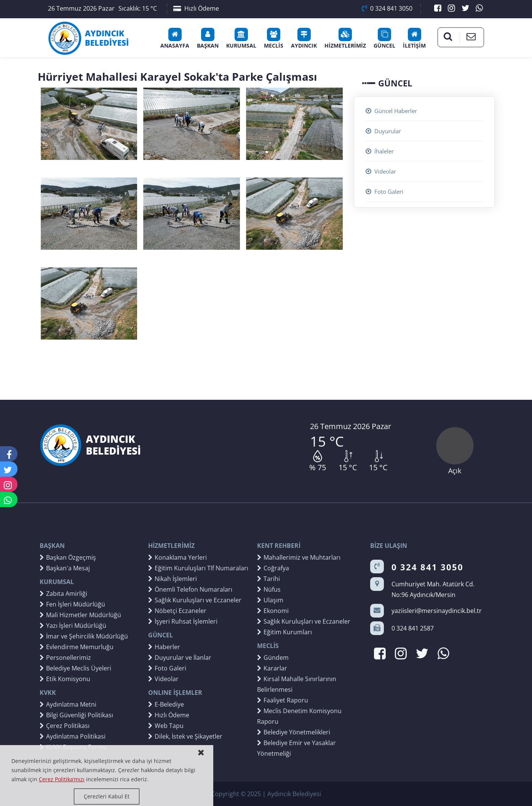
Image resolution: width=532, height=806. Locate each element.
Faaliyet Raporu (283, 700)
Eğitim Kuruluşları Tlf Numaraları (198, 568)
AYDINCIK (304, 38)
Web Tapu (166, 726)
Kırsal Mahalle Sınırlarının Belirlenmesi (297, 684)
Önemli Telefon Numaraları (190, 589)
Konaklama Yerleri (177, 557)
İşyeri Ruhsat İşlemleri (183, 621)
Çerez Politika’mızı (62, 779)
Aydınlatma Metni (68, 704)
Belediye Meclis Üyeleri (75, 668)
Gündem (273, 658)
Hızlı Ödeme (196, 8)
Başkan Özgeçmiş (68, 557)
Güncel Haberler (391, 111)
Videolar (381, 171)
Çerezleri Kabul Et (107, 796)
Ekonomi (273, 611)
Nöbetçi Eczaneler (177, 611)
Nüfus (269, 589)
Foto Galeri (384, 192)
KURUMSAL (241, 38)
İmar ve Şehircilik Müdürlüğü (84, 636)
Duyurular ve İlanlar (180, 658)
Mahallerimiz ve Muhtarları (299, 557)
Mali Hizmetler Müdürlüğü (80, 615)
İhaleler (380, 151)
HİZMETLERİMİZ (345, 38)
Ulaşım (270, 600)
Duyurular (383, 131)
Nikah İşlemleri (173, 579)
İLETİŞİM (414, 38)
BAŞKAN (208, 38)
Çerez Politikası (65, 726)
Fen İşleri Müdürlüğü (72, 604)
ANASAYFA (175, 38)
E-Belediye (166, 704)
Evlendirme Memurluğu (77, 647)
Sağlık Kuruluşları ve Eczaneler (195, 600)
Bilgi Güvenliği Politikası (76, 715)
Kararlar (272, 668)
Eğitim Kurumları (284, 632)
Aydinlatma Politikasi (73, 736)
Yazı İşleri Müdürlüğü (73, 626)
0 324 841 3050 (387, 8)
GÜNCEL (384, 38)
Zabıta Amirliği (63, 594)
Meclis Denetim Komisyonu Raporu (299, 716)
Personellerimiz (65, 658)
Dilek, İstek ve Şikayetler (185, 736)
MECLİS (274, 38)
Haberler (164, 647)
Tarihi (268, 579)
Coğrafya (273, 568)
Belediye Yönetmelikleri (294, 732)
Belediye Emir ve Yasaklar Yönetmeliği (296, 748)
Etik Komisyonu (65, 679)
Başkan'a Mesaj (65, 568)
